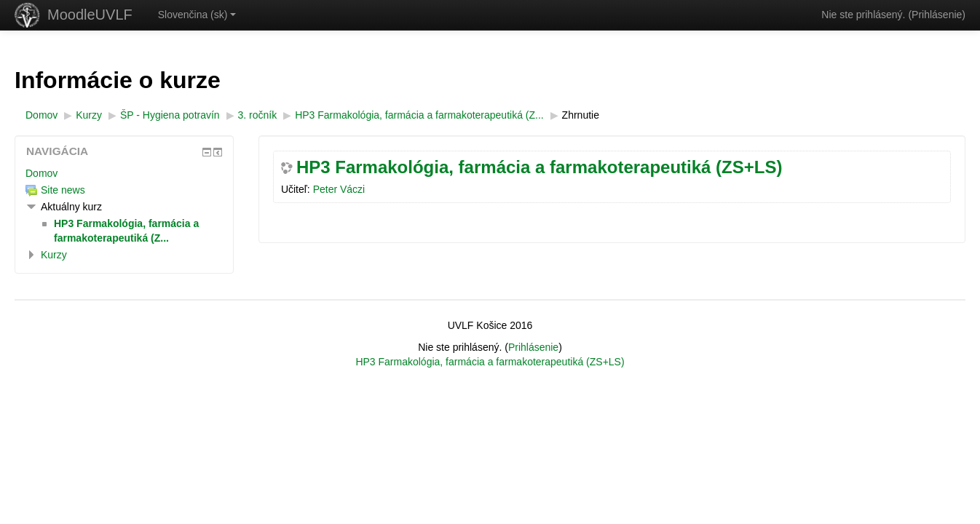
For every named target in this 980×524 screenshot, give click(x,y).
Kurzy (54, 255)
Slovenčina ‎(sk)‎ (197, 15)
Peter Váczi (339, 189)
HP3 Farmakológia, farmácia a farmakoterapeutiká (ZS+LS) (540, 167)
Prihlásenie (937, 15)
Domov (42, 173)
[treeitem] (124, 173)
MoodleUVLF (90, 15)
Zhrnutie (581, 115)
